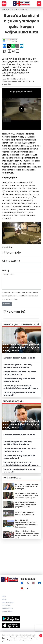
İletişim (4, 599)
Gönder (7, 304)
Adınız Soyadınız (11, 261)
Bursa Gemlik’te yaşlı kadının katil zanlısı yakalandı (19, 380)
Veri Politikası (6, 605)
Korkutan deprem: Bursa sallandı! (19, 358)
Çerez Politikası (7, 611)
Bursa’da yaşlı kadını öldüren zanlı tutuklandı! (19, 393)
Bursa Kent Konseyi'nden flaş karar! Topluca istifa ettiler (20, 373)
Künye (4, 596)
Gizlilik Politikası (7, 608)
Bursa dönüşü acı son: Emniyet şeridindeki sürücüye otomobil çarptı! (21, 387)
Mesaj (5, 271)
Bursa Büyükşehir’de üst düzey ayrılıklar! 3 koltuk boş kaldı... (18, 366)
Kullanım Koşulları (8, 602)
